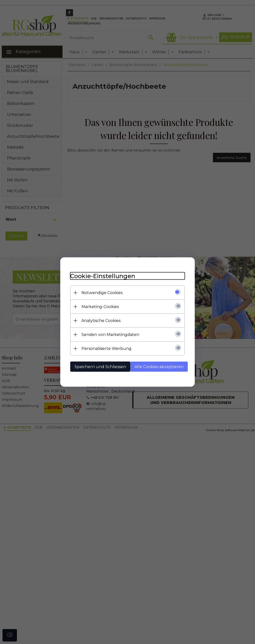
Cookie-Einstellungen (103, 276)
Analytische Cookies (101, 321)
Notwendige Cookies (102, 293)
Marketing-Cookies (100, 307)
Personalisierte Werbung (106, 349)
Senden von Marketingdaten (110, 335)
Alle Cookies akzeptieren (159, 367)
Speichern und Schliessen (100, 367)
